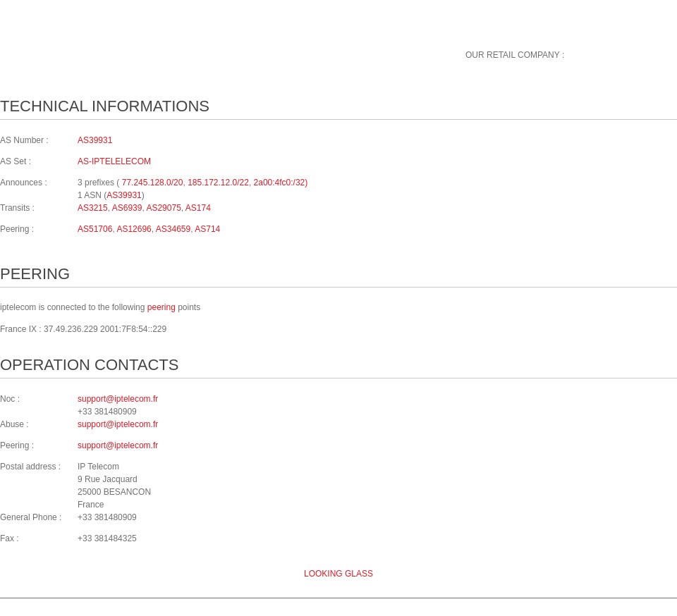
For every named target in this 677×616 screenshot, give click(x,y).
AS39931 (95, 140)
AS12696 (134, 229)
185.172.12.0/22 (218, 183)
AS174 (198, 208)
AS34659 (173, 229)
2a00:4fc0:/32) (281, 183)
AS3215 (93, 208)
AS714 (207, 229)
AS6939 (127, 208)
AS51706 (95, 229)
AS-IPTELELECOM (114, 161)
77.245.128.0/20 (153, 183)
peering (161, 307)
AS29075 (163, 208)
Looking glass (338, 574)
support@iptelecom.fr (118, 399)
